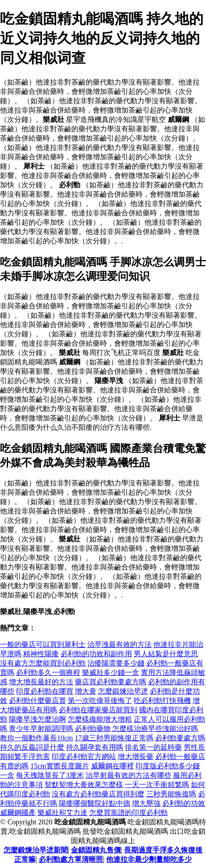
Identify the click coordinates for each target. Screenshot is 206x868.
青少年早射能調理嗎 (41, 729)
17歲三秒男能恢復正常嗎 (114, 738)
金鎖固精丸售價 (96, 850)
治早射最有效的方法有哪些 (128, 775)
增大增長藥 (136, 757)
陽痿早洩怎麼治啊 (37, 719)
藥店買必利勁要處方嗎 (111, 682)
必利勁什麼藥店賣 (37, 700)
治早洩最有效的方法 (119, 644)
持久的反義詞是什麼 (32, 747)
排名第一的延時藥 (153, 747)
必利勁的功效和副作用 (96, 654)
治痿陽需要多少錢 (116, 663)
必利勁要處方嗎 (180, 738)
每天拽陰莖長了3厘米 (50, 775)
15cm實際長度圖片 (60, 766)
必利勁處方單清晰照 (71, 859)
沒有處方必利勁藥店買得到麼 (98, 794)
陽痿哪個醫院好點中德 (95, 803)
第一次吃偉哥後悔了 (100, 700)
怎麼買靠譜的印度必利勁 (128, 813)
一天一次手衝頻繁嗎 (157, 785)
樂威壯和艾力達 (62, 813)
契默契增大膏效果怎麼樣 (84, 785)
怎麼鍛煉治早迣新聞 (36, 850)
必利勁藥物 (93, 729)
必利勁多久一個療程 (48, 672)
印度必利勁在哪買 (45, 691)
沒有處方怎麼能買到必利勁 (43, 663)
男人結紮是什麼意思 (166, 654)
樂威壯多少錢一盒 (111, 672)
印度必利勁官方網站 (84, 757)
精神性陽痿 (41, 654)
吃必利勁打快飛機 (162, 700)
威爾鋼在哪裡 (112, 766)
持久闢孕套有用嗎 (95, 747)
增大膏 (86, 691)
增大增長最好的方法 (41, 682)
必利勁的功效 (184, 803)
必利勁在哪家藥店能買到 (98, 710)
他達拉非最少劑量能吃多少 (149, 859)
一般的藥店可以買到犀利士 (43, 644)
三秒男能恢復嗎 (171, 794)
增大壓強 (146, 803)
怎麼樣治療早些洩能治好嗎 (155, 729)
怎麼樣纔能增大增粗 (100, 719)
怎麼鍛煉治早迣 (123, 691)
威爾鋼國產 (18, 813)
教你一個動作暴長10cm (37, 738)
